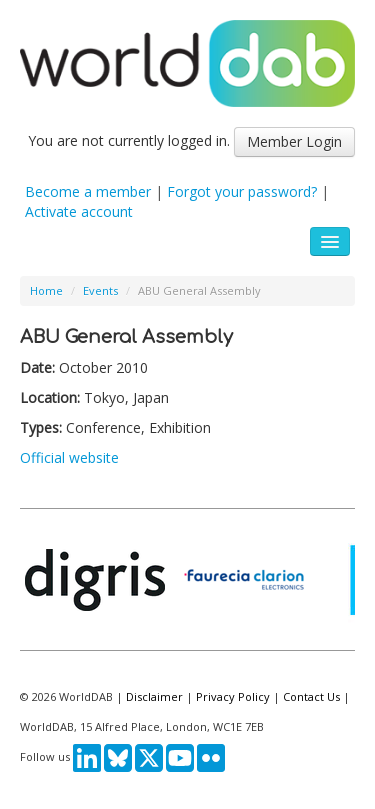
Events (100, 290)
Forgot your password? (242, 191)
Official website (69, 457)
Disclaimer (154, 696)
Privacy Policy (233, 696)
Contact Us (311, 696)
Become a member (88, 191)
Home (46, 290)
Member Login (294, 141)
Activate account (79, 211)
